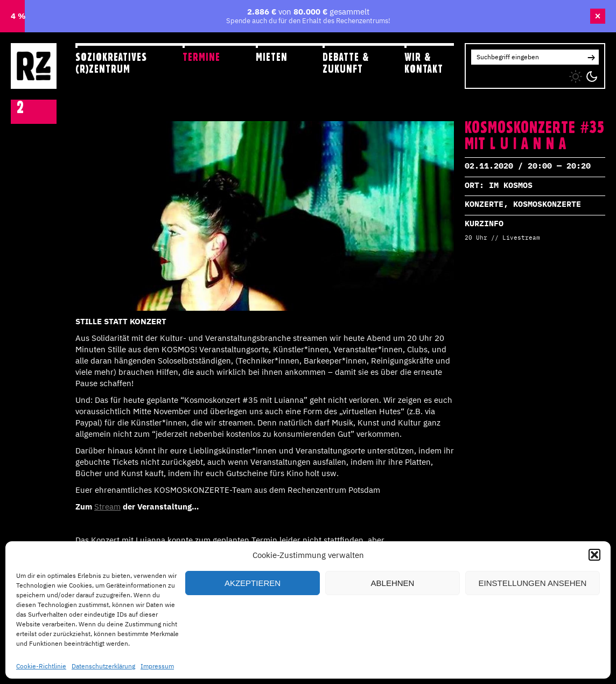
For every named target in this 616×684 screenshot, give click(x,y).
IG (475, 74)
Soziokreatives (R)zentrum (111, 63)
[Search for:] (527, 57)
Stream (107, 507)
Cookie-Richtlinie (41, 666)
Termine (201, 57)
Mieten (272, 57)
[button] (594, 555)
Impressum (157, 666)
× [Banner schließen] (598, 16)
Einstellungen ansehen (533, 583)
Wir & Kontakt (424, 63)
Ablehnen (393, 583)
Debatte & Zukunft (346, 63)
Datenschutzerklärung (103, 666)
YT (518, 74)
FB (497, 74)
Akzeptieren (253, 583)
